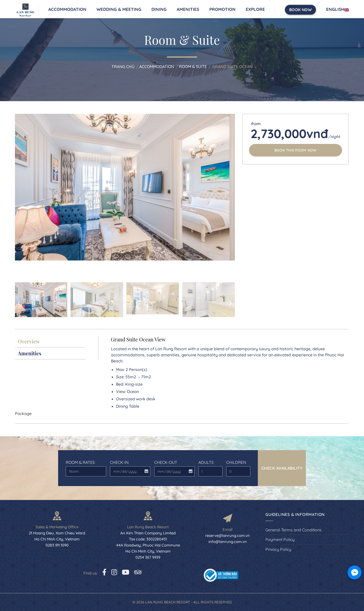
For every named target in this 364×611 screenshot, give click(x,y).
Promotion (222, 9)
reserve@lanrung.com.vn (227, 536)
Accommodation (67, 9)
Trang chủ (123, 67)
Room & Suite (193, 67)
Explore (255, 9)
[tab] (50, 342)
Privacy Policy (278, 549)
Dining (159, 9)
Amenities (188, 9)
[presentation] (19, 302)
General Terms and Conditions (293, 530)
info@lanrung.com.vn (228, 542)
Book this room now (295, 150)
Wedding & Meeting (119, 9)
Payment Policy (280, 539)
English (337, 9)
